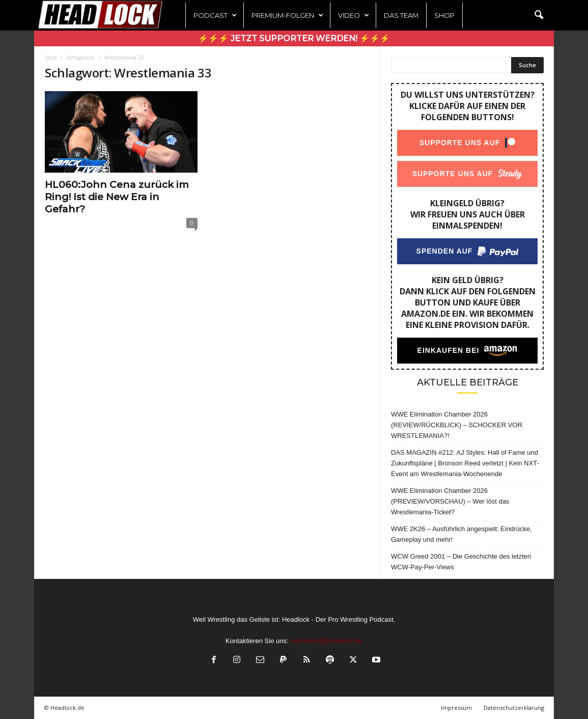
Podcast (215, 15)
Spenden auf (445, 251)
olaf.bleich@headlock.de (326, 641)
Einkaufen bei (449, 350)
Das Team (401, 15)
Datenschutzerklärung (514, 708)
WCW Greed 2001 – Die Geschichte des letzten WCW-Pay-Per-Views (461, 562)
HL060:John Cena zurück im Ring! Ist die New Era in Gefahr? (117, 197)
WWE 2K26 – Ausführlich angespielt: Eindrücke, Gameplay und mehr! (461, 534)
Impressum (456, 708)
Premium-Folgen (287, 15)
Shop (444, 15)
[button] (539, 15)
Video (354, 15)
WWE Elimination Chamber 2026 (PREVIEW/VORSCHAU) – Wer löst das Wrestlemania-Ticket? (450, 501)
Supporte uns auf (460, 143)
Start (51, 58)
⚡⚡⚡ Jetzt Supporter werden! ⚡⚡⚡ (294, 38)
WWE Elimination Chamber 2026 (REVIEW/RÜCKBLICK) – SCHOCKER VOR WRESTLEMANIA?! (457, 425)
